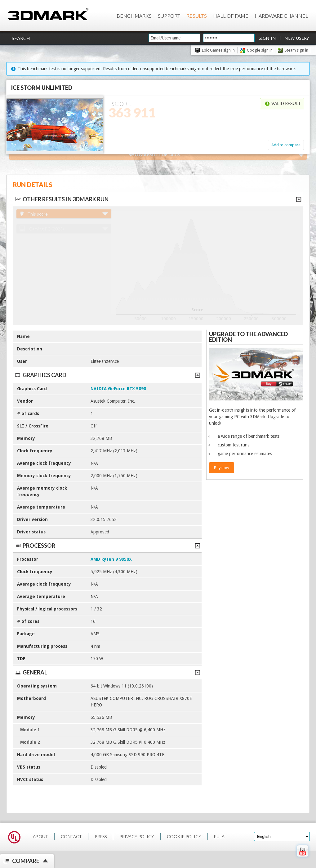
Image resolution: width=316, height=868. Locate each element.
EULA (219, 836)
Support (169, 16)
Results (197, 16)
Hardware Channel (281, 16)
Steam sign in (296, 50)
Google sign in (260, 50)
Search (21, 38)
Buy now (222, 468)
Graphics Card (107, 375)
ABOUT (40, 836)
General (107, 672)
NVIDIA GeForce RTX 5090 (118, 389)
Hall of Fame (231, 16)
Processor (107, 546)
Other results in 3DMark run (62, 199)
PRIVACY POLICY (137, 836)
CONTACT (71, 836)
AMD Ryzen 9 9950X (111, 559)
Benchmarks (134, 16)
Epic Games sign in (218, 50)
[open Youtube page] (303, 858)
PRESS (101, 836)
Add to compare (286, 145)
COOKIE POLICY (184, 836)
